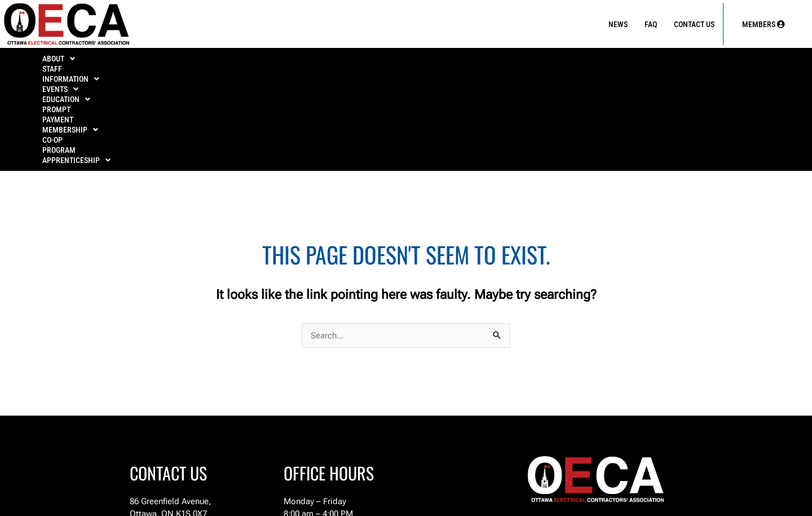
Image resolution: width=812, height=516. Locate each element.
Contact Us (694, 24)
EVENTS (282, 62)
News (618, 24)
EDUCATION (358, 62)
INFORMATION (201, 62)
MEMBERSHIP (540, 62)
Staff (128, 62)
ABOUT (68, 62)
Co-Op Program (630, 62)
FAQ (651, 24)
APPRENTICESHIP (727, 62)
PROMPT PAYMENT (448, 62)
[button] (67, 62)
